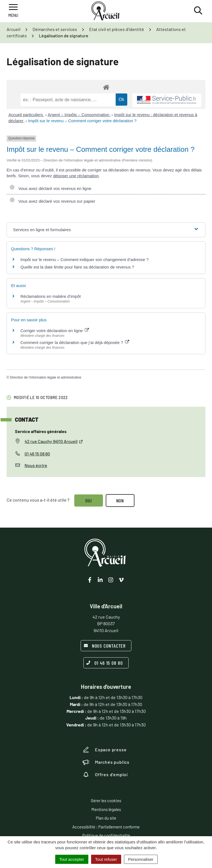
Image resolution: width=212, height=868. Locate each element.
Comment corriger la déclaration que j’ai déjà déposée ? (75, 342)
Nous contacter (105, 646)
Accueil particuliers (26, 115)
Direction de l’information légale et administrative (46, 377)
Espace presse (104, 750)
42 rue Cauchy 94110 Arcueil (54, 441)
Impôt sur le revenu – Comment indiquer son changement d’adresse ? (84, 260)
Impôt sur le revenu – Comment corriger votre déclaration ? (82, 121)
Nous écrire (36, 465)
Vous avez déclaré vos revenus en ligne (50, 188)
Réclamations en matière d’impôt (51, 296)
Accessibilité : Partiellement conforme (106, 827)
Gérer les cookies (106, 801)
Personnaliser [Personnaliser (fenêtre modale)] (141, 859)
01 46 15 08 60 (37, 454)
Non (120, 501)
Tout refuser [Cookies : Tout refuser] (106, 859)
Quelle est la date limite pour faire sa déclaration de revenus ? (77, 267)
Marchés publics (106, 762)
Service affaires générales (41, 431)
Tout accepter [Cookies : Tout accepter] (72, 859)
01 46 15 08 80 (105, 663)
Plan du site (106, 818)
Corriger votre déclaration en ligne (55, 331)
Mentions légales (106, 809)
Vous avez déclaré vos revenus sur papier (52, 201)
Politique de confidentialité (106, 835)
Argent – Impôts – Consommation (79, 115)
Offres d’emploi (105, 775)
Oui (89, 501)
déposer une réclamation (76, 176)
